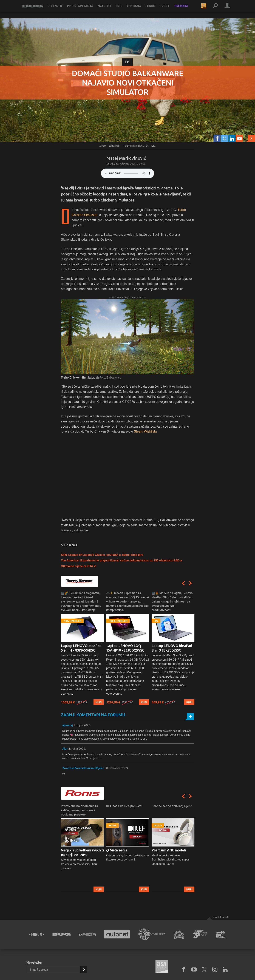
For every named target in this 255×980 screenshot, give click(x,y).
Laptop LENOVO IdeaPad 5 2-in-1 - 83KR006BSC (81, 648)
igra (153, 146)
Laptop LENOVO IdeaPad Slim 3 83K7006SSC (172, 648)
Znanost (109, 9)
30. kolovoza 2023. (117, 768)
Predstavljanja (85, 9)
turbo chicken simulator (136, 146)
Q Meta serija (117, 850)
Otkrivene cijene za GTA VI (79, 566)
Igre (123, 9)
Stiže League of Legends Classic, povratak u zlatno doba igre (102, 555)
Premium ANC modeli (169, 850)
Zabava (103, 146)
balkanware (115, 146)
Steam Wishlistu (145, 431)
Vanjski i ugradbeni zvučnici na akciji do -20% (82, 852)
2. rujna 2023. (82, 725)
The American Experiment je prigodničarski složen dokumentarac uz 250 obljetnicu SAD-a (121, 560)
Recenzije (60, 9)
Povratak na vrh (220, 917)
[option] (82, 648)
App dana (138, 9)
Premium (186, 9)
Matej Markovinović (126, 158)
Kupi (99, 702)
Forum (155, 9)
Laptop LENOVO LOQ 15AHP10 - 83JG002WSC (125, 648)
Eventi (169, 9)
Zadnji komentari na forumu (93, 715)
